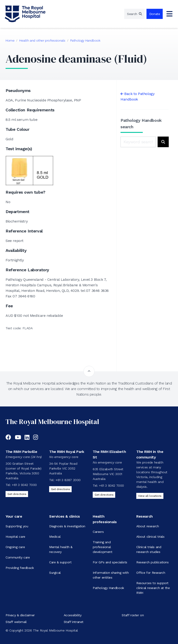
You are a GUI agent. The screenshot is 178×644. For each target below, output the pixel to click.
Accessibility (73, 615)
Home (10, 40)
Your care (14, 516)
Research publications (153, 562)
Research (145, 516)
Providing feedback (20, 568)
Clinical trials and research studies (149, 549)
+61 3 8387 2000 (68, 480)
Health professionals (105, 519)
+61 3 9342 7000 (24, 485)
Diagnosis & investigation (67, 526)
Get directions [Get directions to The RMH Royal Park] (60, 489)
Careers (98, 532)
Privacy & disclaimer (20, 615)
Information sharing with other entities (111, 575)
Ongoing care (15, 547)
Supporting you (17, 526)
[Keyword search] (138, 142)
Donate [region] (155, 14)
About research (148, 526)
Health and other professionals (42, 40)
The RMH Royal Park (67, 452)
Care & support (60, 562)
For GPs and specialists (110, 562)
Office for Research (151, 573)
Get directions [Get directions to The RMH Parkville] (17, 494)
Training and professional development (103, 547)
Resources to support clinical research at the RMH (153, 588)
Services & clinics (65, 516)
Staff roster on (133, 615)
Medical (55, 537)
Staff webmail (16, 622)
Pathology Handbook (85, 40)
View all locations (150, 496)
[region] (134, 14)
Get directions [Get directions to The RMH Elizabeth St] (104, 495)
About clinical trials (150, 537)
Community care (18, 557)
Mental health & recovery (61, 549)
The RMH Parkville (21, 452)
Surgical (55, 573)
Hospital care (15, 537)
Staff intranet (74, 622)
